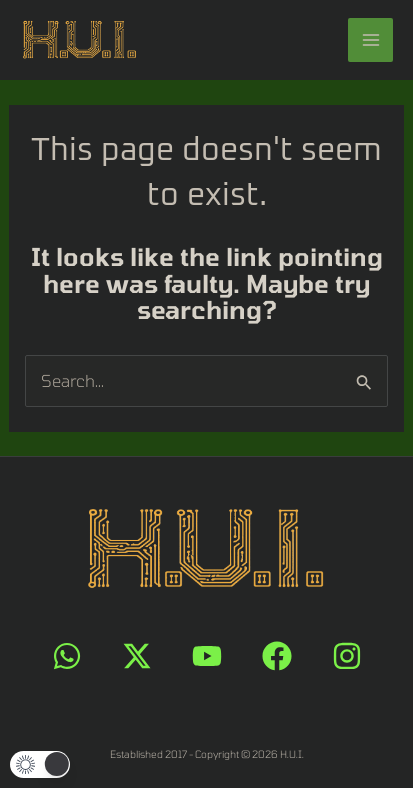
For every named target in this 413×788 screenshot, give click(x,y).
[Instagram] (347, 656)
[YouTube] (207, 656)
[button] (40, 764)
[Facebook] (277, 656)
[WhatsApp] (67, 656)
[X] (137, 656)
